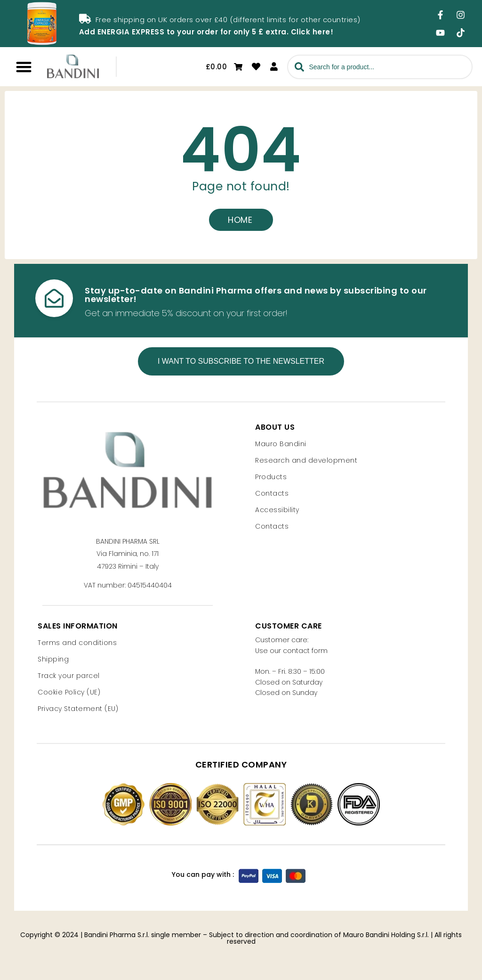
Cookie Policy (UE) (69, 692)
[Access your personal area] (274, 67)
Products (271, 476)
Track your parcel (69, 676)
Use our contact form (291, 651)
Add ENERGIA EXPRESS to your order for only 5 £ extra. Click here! (206, 32)
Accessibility (277, 509)
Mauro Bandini (281, 443)
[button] (24, 67)
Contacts (272, 493)
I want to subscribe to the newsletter (241, 361)
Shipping (53, 659)
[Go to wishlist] (256, 67)
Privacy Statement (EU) (78, 709)
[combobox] (380, 67)
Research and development (306, 460)
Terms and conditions (77, 643)
